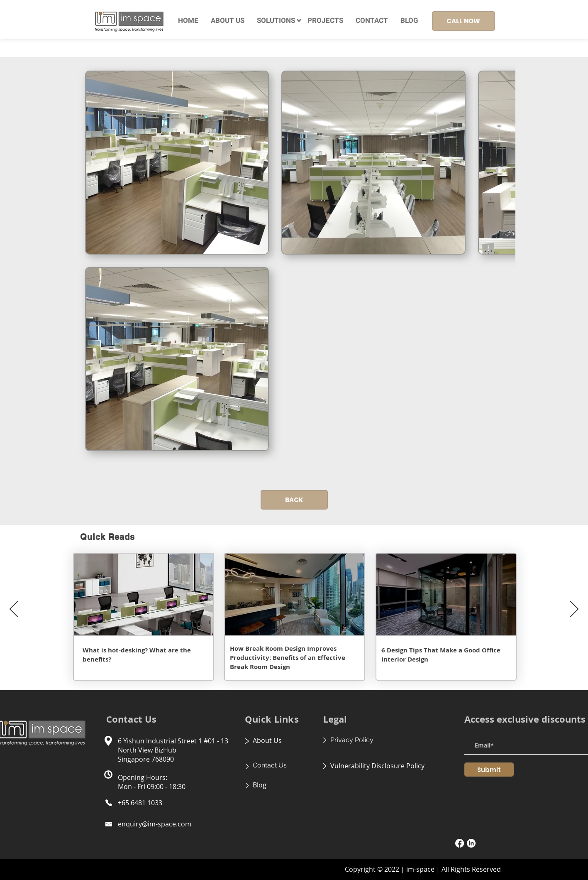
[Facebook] (460, 843)
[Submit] (489, 770)
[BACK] (294, 500)
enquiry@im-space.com (155, 824)
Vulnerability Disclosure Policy (377, 766)
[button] (276, 21)
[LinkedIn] (471, 843)
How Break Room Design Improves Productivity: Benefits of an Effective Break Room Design (288, 658)
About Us (267, 740)
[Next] (574, 610)
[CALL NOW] (464, 21)
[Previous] (14, 610)
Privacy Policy (352, 740)
